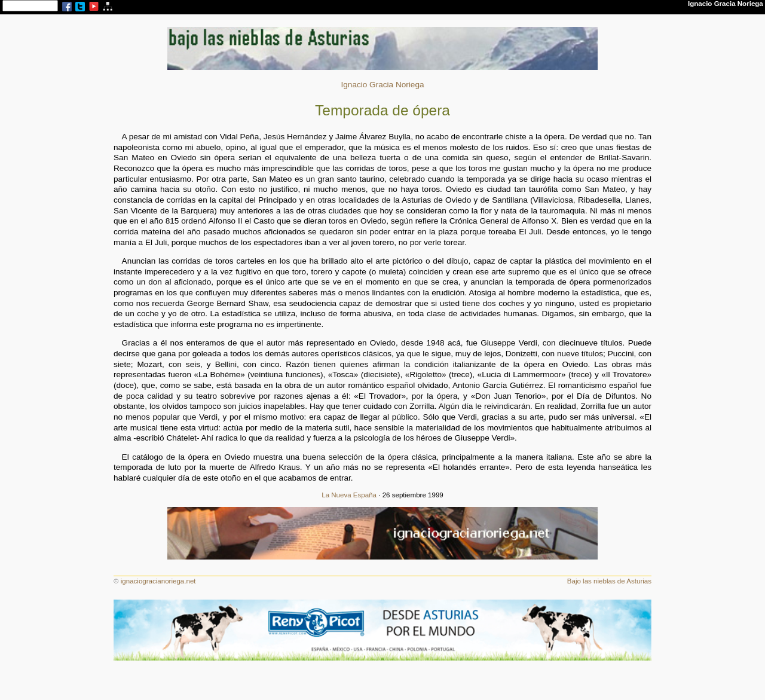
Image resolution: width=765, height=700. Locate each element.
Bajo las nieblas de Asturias (609, 581)
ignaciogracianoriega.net (158, 581)
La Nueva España (349, 495)
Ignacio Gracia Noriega (382, 85)
